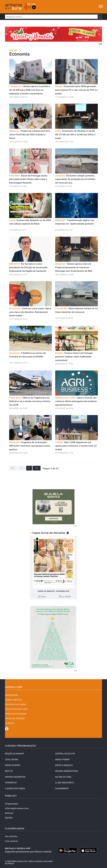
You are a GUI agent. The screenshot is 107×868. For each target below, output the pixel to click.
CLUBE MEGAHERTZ (65, 783)
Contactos (10, 723)
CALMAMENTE (62, 788)
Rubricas (9, 813)
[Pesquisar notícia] (51, 17)
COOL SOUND (12, 759)
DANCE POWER (62, 759)
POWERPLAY (11, 783)
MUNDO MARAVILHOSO (67, 771)
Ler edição (65, 596)
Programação (11, 804)
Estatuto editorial (13, 700)
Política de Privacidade (16, 714)
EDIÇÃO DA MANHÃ (14, 754)
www (42, 596)
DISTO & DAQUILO (64, 765)
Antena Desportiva (15, 777)
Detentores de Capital (15, 704)
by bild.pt (9, 863)
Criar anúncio (11, 841)
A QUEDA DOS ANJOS (15, 788)
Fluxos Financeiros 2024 (16, 709)
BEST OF (9, 771)
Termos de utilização (15, 718)
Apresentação (12, 695)
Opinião (9, 818)
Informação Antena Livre (17, 808)
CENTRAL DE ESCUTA (65, 754)
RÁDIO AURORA (13, 765)
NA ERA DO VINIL (63, 777)
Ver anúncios (11, 836)
